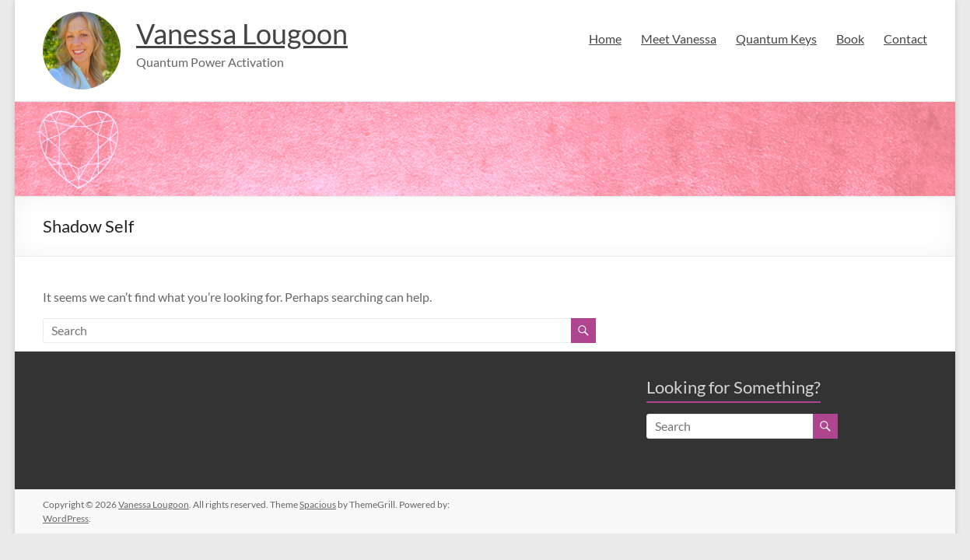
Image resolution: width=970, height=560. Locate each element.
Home (605, 38)
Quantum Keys (776, 38)
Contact (905, 38)
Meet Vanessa (679, 38)
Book (850, 38)
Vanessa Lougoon (242, 33)
